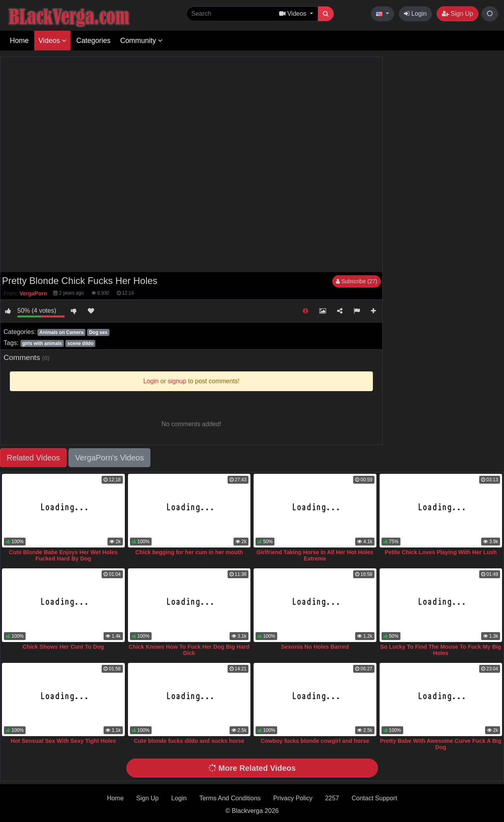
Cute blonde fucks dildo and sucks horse (189, 741)
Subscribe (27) (357, 281)
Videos (52, 41)
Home (19, 41)
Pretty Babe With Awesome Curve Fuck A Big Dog (441, 744)
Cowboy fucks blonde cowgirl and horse (315, 741)
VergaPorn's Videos (110, 458)
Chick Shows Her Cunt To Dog (63, 647)
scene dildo (80, 343)
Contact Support (374, 798)
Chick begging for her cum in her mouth (189, 552)
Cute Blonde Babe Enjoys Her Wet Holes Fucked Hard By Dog (63, 555)
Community (141, 41)
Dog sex (98, 332)
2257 (332, 798)
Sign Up (457, 14)
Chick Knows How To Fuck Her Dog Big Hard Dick (189, 650)
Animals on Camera (61, 332)
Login (415, 14)
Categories (94, 41)
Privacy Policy (293, 798)
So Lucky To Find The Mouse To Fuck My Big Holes (441, 650)
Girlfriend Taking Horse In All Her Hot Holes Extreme (315, 555)
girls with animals (42, 343)
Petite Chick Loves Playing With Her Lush (441, 552)
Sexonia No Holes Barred (315, 647)
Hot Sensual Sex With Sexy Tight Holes (63, 741)
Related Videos (33, 458)
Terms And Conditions (230, 798)
